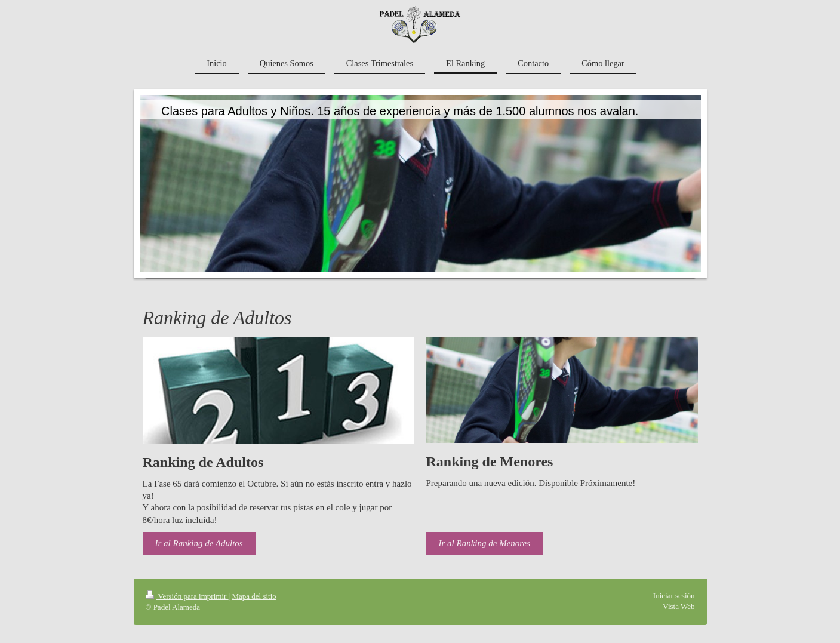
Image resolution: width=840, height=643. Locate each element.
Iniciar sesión (674, 596)
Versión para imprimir (187, 596)
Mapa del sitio (254, 596)
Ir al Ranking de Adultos (199, 543)
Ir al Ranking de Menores (485, 543)
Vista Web (679, 606)
